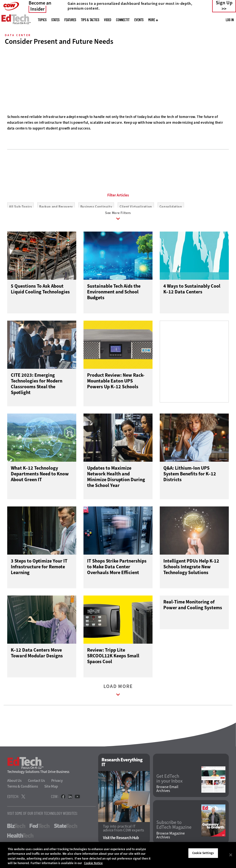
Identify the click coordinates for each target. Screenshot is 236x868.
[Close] (231, 855)
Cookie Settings (203, 853)
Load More (118, 696)
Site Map (51, 791)
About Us (14, 785)
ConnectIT (123, 20)
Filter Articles (118, 195)
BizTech (16, 830)
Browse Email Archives (167, 793)
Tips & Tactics (90, 20)
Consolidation (171, 207)
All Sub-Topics (20, 207)
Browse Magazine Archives (171, 840)
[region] (118, 855)
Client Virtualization (136, 207)
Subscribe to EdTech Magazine (174, 829)
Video (108, 20)
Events (139, 20)
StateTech (66, 830)
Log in (230, 20)
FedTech (40, 830)
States (55, 20)
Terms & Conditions (23, 791)
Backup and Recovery (56, 207)
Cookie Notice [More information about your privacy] (93, 863)
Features (70, 20)
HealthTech (20, 840)
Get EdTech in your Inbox (169, 783)
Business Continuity (96, 207)
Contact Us (36, 785)
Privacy (57, 785)
